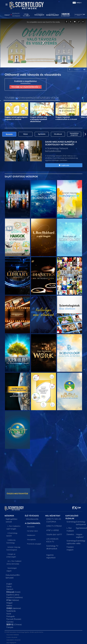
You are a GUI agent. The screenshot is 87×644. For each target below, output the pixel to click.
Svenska (10, 620)
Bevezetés (31, 525)
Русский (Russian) (14, 618)
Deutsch (10, 588)
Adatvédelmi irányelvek (13, 639)
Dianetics (70, 533)
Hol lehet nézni (32, 530)
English (9, 582)
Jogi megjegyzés (11, 641)
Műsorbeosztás (32, 518)
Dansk (9, 585)
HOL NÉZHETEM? (53, 514)
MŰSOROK (9, 514)
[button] (85, 134)
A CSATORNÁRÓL (33, 522)
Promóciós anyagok (34, 542)
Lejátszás (64, 165)
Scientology (71, 520)
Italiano (9, 604)
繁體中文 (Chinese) (14, 623)
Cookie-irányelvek (12, 636)
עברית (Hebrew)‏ (13, 599)
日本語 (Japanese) (14, 607)
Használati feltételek (13, 633)
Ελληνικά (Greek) (13, 591)
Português (11, 615)
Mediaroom (31, 534)
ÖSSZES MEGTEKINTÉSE (17, 494)
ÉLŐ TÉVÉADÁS (32, 514)
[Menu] (7, 5)
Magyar (9, 601)
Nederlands (11, 610)
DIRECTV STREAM (54, 525)
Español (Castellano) (15, 596)
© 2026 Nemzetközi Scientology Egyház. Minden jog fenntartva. (24, 631)
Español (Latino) (13, 593)
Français (10, 626)
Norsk (9, 612)
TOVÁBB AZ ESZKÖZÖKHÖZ (26, 87)
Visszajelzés (31, 538)
